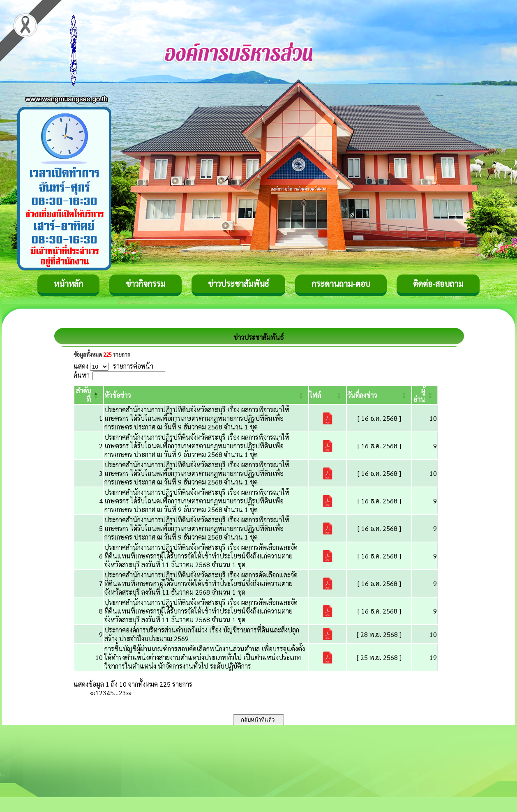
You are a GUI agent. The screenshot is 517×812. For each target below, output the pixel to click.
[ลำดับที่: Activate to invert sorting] (89, 395)
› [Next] (127, 693)
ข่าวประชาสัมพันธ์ (238, 284)
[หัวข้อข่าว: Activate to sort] (206, 395)
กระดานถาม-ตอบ (341, 284)
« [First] (92, 693)
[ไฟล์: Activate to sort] (328, 395)
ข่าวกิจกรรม (145, 284)
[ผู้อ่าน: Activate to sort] (425, 395)
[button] (118, 395)
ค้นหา (82, 375)
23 (122, 693)
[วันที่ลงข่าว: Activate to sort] (379, 395)
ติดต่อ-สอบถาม (438, 284)
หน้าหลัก (68, 284)
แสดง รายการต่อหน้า (113, 366)
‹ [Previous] (94, 693)
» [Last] (130, 693)
